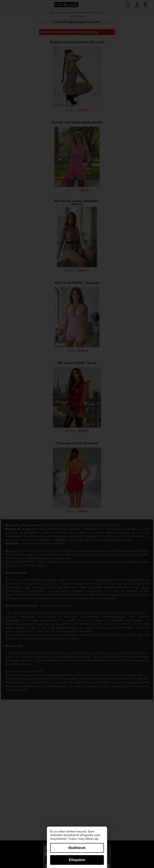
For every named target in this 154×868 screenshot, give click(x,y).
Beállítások (77, 848)
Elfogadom (77, 860)
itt (96, 839)
